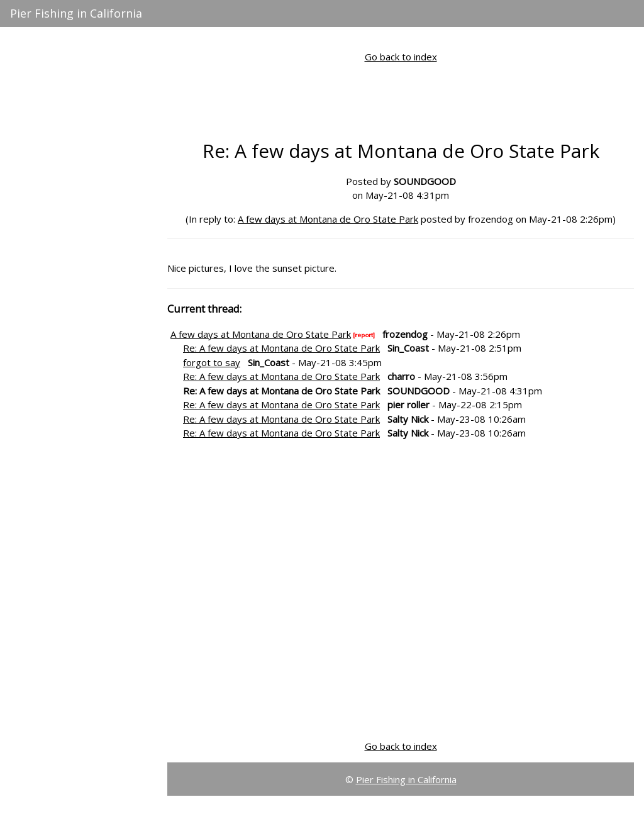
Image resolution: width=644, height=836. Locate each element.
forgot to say (212, 362)
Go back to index (401, 57)
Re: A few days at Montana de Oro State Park (281, 348)
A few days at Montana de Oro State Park (328, 219)
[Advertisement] (79, 302)
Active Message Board (59, 52)
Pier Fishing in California (76, 13)
